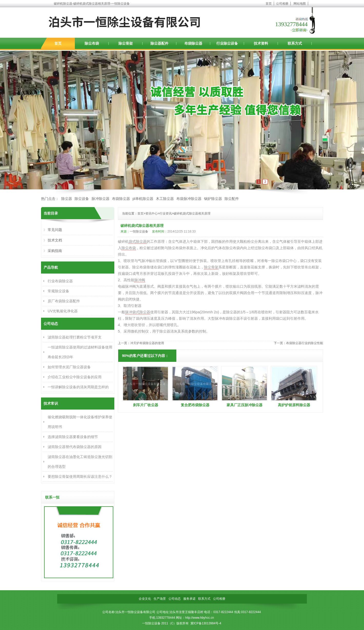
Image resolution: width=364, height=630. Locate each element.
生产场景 (160, 599)
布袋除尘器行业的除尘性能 (305, 343)
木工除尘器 (165, 199)
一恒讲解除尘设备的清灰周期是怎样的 (78, 387)
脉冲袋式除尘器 (138, 312)
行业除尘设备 (227, 43)
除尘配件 (232, 199)
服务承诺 (189, 599)
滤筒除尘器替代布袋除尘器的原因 (75, 447)
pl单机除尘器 (143, 199)
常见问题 (55, 230)
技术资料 (261, 43)
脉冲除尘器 (100, 199)
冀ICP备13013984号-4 (206, 623)
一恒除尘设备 (139, 231)
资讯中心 (151, 214)
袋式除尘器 (138, 241)
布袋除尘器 (193, 43)
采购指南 (55, 251)
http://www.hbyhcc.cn (200, 618)
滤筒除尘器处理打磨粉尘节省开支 (75, 337)
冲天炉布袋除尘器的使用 (147, 343)
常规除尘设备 (58, 291)
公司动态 (175, 599)
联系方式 (295, 43)
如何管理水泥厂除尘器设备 (69, 367)
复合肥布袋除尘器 (195, 405)
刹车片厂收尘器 (146, 405)
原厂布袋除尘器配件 (64, 301)
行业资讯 (166, 214)
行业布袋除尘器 (60, 281)
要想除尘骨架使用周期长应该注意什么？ (80, 477)
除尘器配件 (159, 43)
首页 (269, 4)
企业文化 (145, 599)
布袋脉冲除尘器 (189, 199)
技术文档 (55, 240)
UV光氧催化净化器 (63, 311)
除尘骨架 (126, 43)
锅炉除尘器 (213, 199)
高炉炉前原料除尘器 (294, 405)
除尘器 (67, 199)
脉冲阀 (140, 280)
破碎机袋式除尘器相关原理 (192, 214)
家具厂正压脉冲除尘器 (245, 405)
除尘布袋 (92, 43)
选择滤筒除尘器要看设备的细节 (73, 437)
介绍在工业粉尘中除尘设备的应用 (75, 377)
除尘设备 (82, 199)
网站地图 (300, 4)
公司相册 (282, 4)
